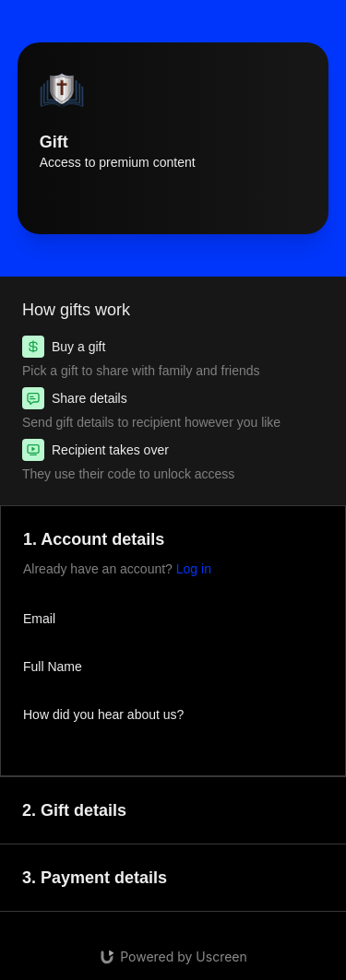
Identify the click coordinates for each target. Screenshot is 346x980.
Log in (194, 569)
